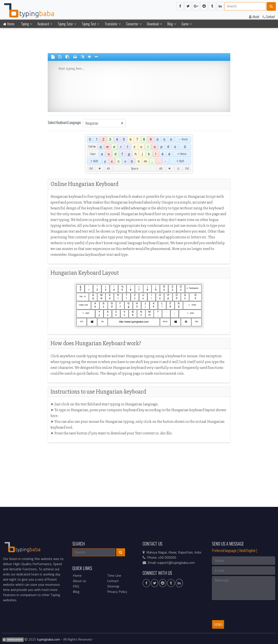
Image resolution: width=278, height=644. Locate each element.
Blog (170, 24)
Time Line (114, 575)
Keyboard (43, 24)
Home (9, 24)
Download (153, 24)
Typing (25, 24)
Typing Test (89, 24)
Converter (132, 24)
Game (185, 24)
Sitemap (113, 586)
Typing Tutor (65, 24)
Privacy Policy (117, 592)
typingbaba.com (48, 639)
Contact (269, 17)
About (254, 17)
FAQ (76, 586)
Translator (111, 24)
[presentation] (245, 610)
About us (79, 581)
